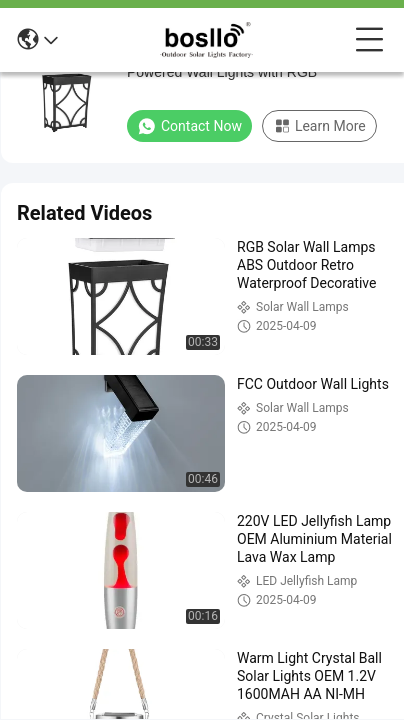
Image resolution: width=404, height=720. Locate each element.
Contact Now (189, 126)
